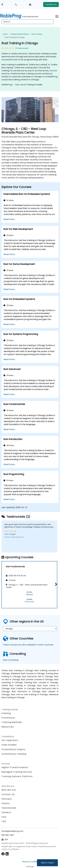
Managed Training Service (17, 772)
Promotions (8, 718)
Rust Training (37, 34)
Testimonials (9, 808)
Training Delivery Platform (17, 776)
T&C (4, 821)
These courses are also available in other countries (28, 645)
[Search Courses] (28, 22)
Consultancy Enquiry (13, 749)
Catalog (6, 713)
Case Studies (9, 745)
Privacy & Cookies (30, 862)
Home (5, 34)
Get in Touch (47, 863)
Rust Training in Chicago (15, 37)
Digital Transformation (15, 767)
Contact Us (51, 4)
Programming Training (20, 34)
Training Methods (12, 722)
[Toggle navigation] (57, 16)
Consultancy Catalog (14, 754)
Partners (7, 799)
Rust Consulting (11, 660)
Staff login (30, 867)
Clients (6, 803)
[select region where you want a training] (30, 629)
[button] (55, 584)
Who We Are (9, 790)
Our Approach (10, 740)
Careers (6, 812)
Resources (8, 727)
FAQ (4, 817)
